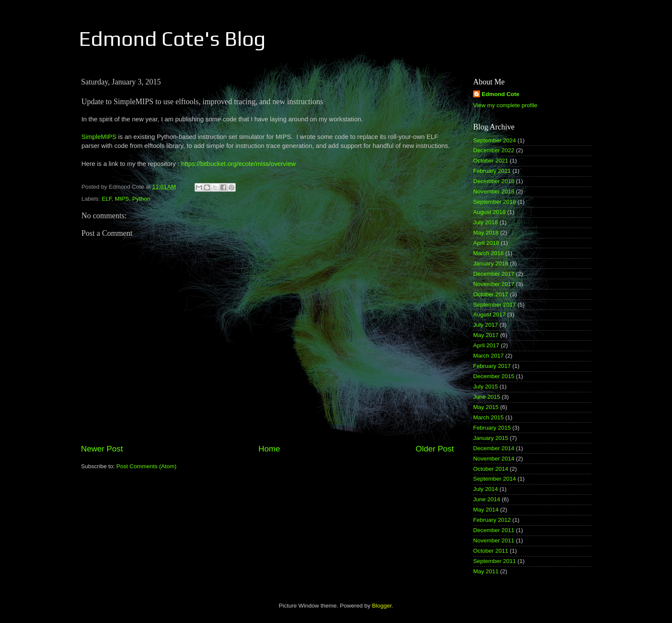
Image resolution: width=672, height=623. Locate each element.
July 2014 (486, 489)
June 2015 (487, 397)
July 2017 (486, 325)
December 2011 (494, 530)
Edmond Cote (501, 94)
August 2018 (489, 212)
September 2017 (495, 305)
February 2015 (492, 428)
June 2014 (487, 499)
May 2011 (486, 571)
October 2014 (491, 469)
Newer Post (102, 449)
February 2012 (492, 520)
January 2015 (491, 438)
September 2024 (495, 140)
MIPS (122, 199)
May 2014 (486, 510)
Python (141, 199)
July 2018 (486, 222)
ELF (106, 199)
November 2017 (494, 284)
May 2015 (486, 407)
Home (269, 449)
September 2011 (495, 561)
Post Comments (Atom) (147, 466)
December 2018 (494, 181)
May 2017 (486, 335)
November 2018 (494, 191)
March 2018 (488, 253)
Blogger (382, 606)
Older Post (435, 449)
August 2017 (489, 315)
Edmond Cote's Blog (172, 39)
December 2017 (494, 274)
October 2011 (491, 551)
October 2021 (491, 161)
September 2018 (495, 202)
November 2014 (494, 459)
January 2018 (491, 263)
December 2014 (494, 448)
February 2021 (492, 171)
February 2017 (492, 366)
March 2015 (488, 417)
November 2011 (494, 540)
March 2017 (488, 356)
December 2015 (494, 376)
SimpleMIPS (99, 137)
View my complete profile (505, 105)
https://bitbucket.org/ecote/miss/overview (238, 164)
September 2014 (495, 479)
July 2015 (486, 387)
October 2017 (491, 294)
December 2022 (494, 150)
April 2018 (486, 243)
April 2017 (486, 345)
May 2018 (486, 233)
